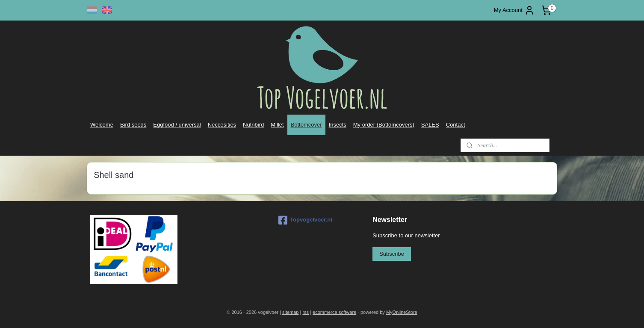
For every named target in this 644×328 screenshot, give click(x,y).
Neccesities (222, 125)
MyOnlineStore (402, 312)
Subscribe (392, 254)
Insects (338, 125)
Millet (277, 125)
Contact (456, 125)
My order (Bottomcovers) (384, 125)
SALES (430, 125)
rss (306, 312)
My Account (514, 10)
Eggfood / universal (177, 125)
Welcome (102, 125)
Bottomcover (306, 125)
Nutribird (253, 125)
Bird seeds (133, 125)
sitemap (291, 312)
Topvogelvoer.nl (305, 220)
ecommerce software (334, 312)
